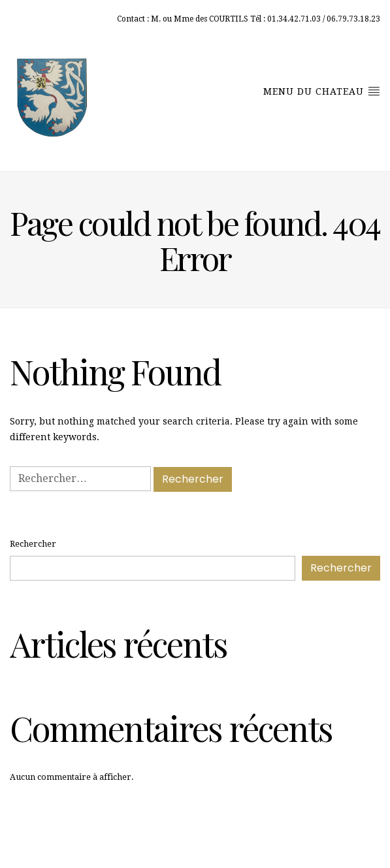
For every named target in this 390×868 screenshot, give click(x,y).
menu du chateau (322, 91)
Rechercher (33, 544)
